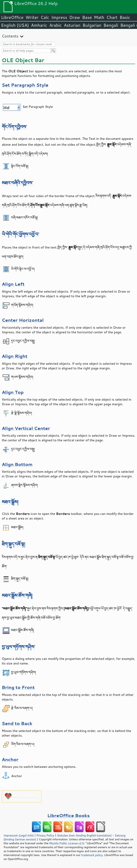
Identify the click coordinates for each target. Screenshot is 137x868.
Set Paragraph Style (25, 85)
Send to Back (17, 723)
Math (99, 17)
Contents (10, 36)
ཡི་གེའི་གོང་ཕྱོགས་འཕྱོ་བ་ (20, 234)
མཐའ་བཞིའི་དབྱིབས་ (17, 183)
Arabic (55, 25)
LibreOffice (12, 17)
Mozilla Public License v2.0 (67, 843)
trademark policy (92, 855)
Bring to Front (18, 687)
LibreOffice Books (68, 815)
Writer (32, 17)
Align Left (13, 284)
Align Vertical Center (26, 428)
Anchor (10, 759)
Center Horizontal (23, 320)
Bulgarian (92, 25)
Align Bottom (17, 464)
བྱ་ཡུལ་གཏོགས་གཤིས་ (18, 647)
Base (87, 17)
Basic (125, 17)
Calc (45, 17)
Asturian (72, 25)
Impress (59, 17)
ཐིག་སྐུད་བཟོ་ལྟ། (13, 544)
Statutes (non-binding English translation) (84, 835)
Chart (112, 17)
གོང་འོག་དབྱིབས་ (14, 127)
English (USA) (15, 25)
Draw (75, 17)
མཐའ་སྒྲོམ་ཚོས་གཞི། (17, 595)
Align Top (13, 392)
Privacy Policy (45, 835)
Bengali (111, 25)
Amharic (39, 25)
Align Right (15, 356)
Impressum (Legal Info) (19, 835)
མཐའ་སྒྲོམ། (10, 502)
